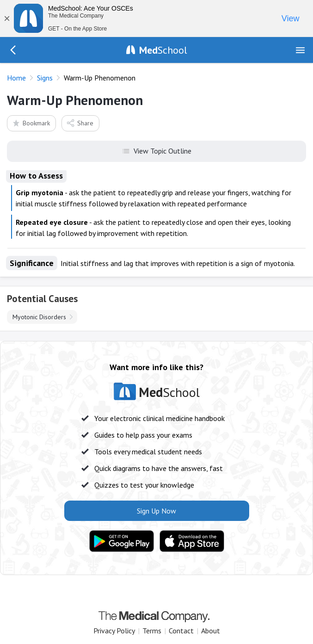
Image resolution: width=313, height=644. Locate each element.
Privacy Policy (114, 631)
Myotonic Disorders (39, 317)
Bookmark (31, 123)
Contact (181, 631)
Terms (152, 631)
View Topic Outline (156, 150)
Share (80, 123)
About (211, 631)
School (163, 50)
